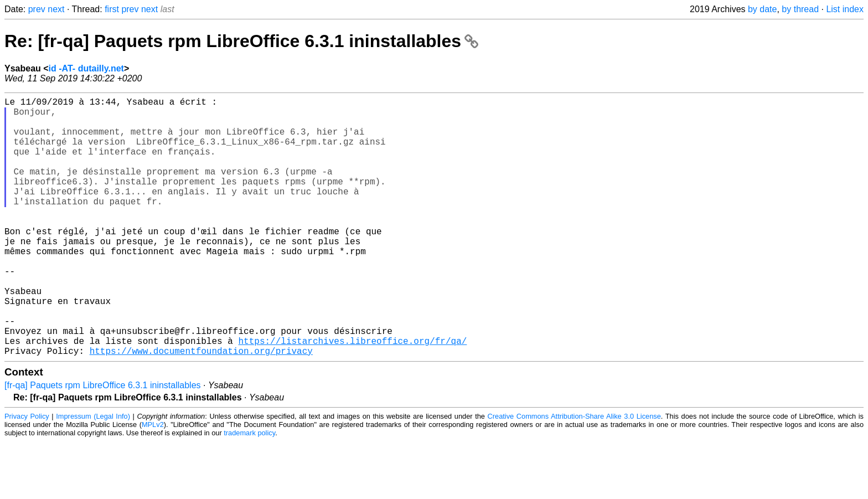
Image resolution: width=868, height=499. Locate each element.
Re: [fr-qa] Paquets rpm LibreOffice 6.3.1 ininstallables (241, 41)
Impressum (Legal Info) (93, 474)
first (112, 9)
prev (37, 9)
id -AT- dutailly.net (86, 68)
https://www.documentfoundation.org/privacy (201, 408)
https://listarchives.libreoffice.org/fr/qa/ (352, 396)
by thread (800, 9)
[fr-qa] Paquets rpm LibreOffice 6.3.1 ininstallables (103, 443)
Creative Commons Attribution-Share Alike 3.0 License (574, 474)
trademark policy (249, 490)
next (56, 9)
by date (762, 9)
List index (845, 9)
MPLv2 (153, 482)
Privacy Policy (27, 474)
